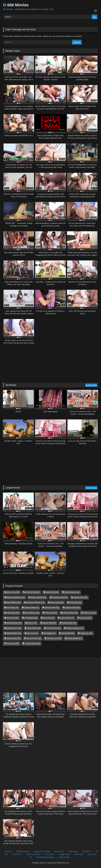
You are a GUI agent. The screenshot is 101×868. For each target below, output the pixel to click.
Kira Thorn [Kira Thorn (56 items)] (12, 618)
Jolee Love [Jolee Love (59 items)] (90, 613)
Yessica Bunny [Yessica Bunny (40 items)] (32, 643)
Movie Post (59, 851)
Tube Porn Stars (33, 854)
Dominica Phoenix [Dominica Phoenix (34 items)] (35, 602)
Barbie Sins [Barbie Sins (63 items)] (52, 592)
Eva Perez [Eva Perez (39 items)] (12, 607)
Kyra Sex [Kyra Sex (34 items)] (49, 618)
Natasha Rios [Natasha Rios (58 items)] (69, 623)
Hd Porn (9, 851)
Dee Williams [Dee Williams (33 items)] (13, 602)
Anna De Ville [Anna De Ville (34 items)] (33, 592)
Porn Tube (49, 854)
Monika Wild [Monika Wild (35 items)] (49, 623)
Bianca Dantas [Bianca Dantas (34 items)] (72, 592)
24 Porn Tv (17, 854)
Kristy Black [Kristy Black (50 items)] (31, 618)
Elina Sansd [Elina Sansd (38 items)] (57, 602)
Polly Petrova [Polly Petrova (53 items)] (53, 628)
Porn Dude (73, 851)
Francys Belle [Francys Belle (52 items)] (52, 607)
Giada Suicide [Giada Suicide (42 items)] (72, 607)
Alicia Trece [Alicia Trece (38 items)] (13, 592)
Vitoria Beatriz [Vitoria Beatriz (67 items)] (75, 638)
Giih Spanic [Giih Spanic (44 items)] (13, 613)
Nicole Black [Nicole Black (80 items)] (34, 628)
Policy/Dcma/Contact (45, 857)
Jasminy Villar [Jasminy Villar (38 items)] (70, 613)
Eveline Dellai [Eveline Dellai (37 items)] (32, 607)
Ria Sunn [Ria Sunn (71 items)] (33, 633)
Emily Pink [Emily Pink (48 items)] (75, 602)
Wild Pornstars (23, 851)
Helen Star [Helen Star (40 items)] (51, 613)
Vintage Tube (64, 854)
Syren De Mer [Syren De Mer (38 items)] (34, 638)
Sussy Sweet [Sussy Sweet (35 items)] (13, 638)
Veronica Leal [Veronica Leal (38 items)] (54, 638)
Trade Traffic (64, 857)
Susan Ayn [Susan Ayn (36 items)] (86, 633)
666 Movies (16, 5)
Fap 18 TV (87, 851)
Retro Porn (79, 854)
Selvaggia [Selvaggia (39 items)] (50, 633)
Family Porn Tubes (42, 851)
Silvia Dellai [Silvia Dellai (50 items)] (68, 633)
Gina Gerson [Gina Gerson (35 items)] (32, 613)
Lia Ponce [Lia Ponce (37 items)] (86, 618)
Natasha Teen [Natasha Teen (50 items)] (14, 628)
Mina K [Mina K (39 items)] (32, 623)
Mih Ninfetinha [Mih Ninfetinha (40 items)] (14, 623)
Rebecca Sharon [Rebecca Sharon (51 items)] (75, 628)
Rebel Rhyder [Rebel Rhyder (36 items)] (14, 633)
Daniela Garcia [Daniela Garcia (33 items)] (60, 597)
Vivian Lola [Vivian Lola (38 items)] (13, 643)
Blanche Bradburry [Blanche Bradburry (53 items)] (16, 597)
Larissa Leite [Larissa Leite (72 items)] (67, 618)
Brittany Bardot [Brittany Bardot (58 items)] (38, 597)
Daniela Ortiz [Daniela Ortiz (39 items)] (80, 597)
